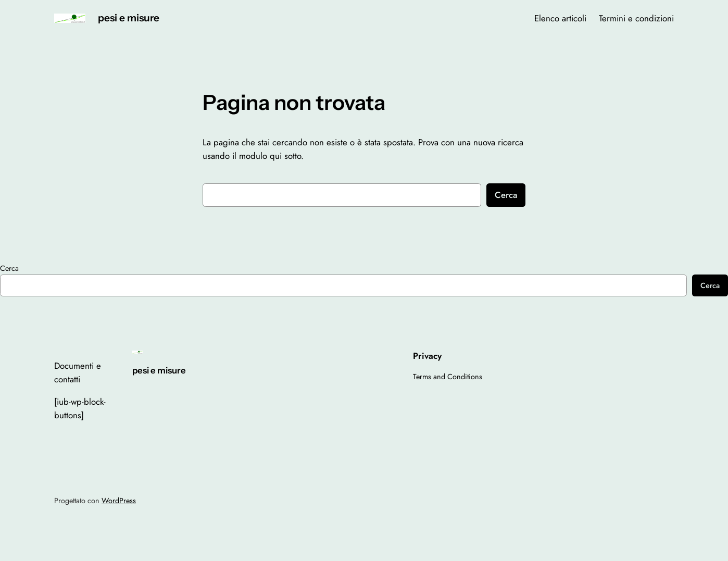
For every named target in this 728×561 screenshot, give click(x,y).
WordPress (119, 501)
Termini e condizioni (636, 18)
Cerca (506, 195)
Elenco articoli (560, 18)
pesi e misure (129, 18)
